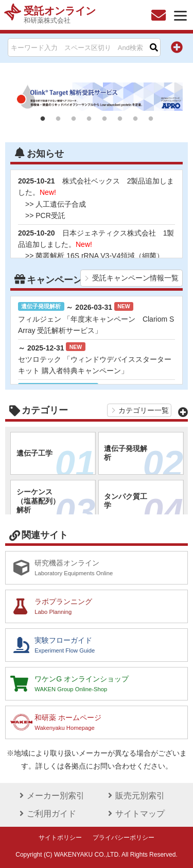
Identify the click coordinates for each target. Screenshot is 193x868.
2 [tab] (58, 119)
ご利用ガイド (46, 814)
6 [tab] (120, 119)
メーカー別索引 (50, 796)
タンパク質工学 (144, 506)
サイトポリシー (60, 838)
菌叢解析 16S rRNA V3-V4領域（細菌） (100, 256)
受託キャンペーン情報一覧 (135, 278)
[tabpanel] (97, 97)
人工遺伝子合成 (61, 204)
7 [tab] (135, 119)
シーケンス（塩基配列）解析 (56, 505)
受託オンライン (60, 15)
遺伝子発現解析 (144, 458)
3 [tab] (74, 119)
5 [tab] (104, 119)
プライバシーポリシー (124, 838)
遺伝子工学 (56, 458)
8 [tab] (151, 119)
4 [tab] (89, 119)
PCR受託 (50, 215)
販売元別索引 (135, 796)
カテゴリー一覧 (144, 410)
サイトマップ (135, 814)
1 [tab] (43, 119)
